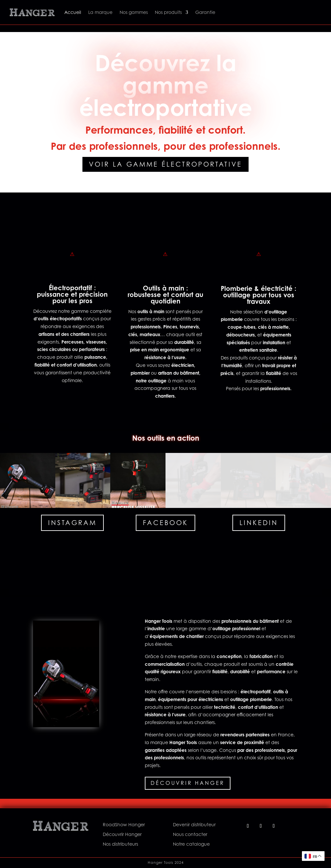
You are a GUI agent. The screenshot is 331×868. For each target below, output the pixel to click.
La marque (100, 12)
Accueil (73, 12)
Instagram (72, 523)
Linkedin (259, 523)
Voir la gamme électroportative (165, 164)
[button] (28, 481)
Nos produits (168, 12)
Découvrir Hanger (188, 783)
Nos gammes (134, 12)
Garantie (205, 12)
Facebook (165, 523)
